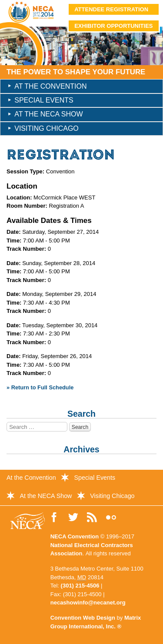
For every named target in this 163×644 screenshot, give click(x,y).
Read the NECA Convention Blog (92, 518)
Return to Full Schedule (43, 387)
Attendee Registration (111, 9)
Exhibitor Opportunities (113, 26)
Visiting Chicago (47, 128)
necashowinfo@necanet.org (88, 603)
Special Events (44, 100)
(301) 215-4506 (80, 586)
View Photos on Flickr (111, 518)
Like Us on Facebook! (54, 518)
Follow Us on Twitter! (73, 518)
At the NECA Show (48, 114)
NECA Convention (75, 536)
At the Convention (50, 86)
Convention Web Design (83, 618)
